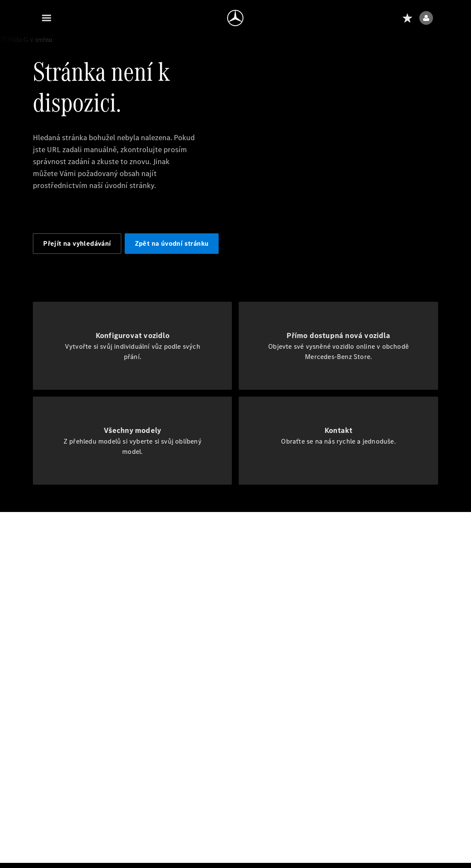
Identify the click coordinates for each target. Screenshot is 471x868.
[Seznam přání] (407, 18)
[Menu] (47, 18)
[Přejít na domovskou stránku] (235, 18)
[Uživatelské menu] (426, 18)
